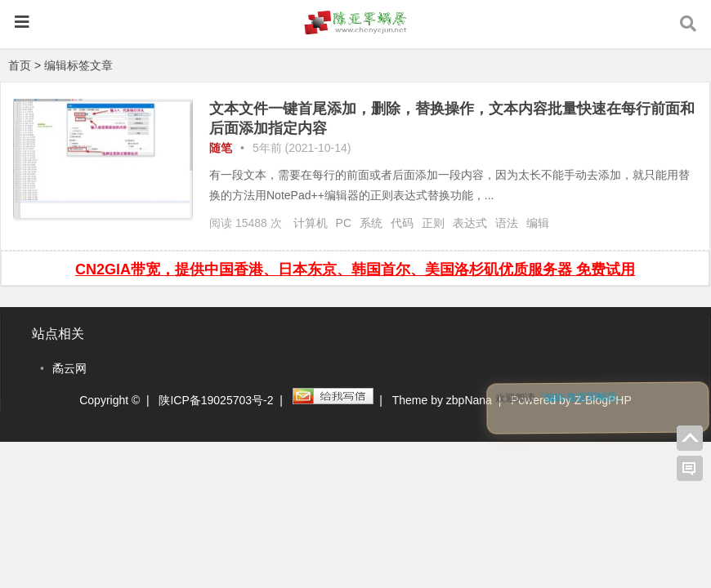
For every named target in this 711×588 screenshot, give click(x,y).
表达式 (470, 223)
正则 (433, 223)
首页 (20, 65)
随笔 (221, 148)
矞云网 (69, 368)
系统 (371, 223)
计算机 (311, 223)
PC (344, 223)
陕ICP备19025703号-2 (216, 400)
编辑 (538, 223)
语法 (507, 223)
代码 (402, 223)
